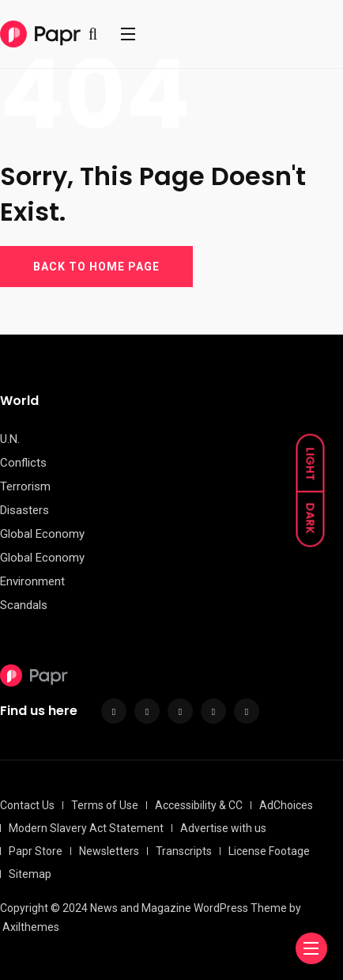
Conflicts (23, 463)
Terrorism (25, 486)
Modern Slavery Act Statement (86, 828)
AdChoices (286, 805)
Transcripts (184, 851)
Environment (32, 581)
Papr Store (36, 851)
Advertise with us (223, 828)
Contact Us (27, 805)
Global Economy (42, 534)
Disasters (24, 510)
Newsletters (109, 851)
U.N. (10, 439)
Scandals (24, 605)
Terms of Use (105, 805)
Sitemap (30, 874)
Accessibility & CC (199, 805)
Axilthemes (31, 927)
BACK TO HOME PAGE (96, 267)
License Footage (269, 851)
